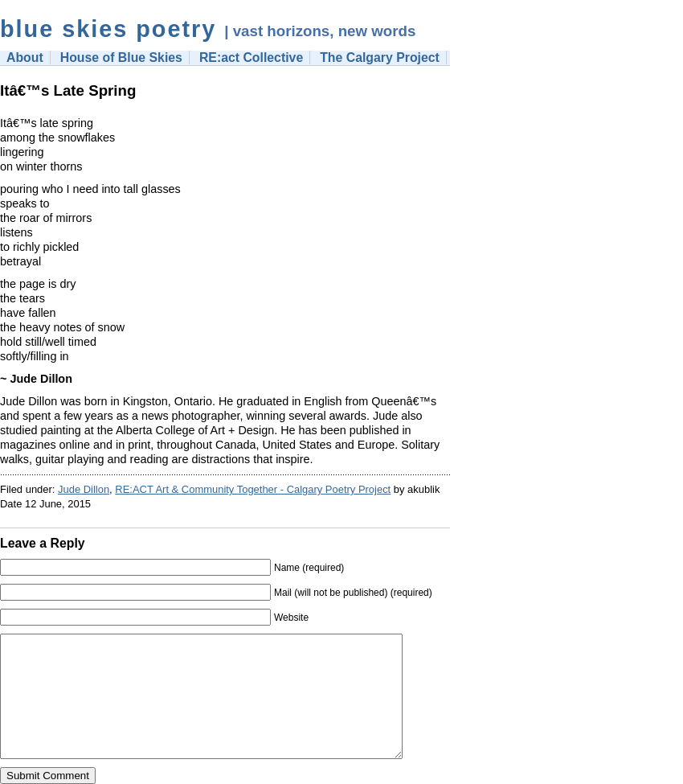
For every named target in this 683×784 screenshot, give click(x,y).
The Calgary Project (380, 57)
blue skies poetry (108, 29)
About (25, 57)
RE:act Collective (251, 57)
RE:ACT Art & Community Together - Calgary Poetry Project (253, 489)
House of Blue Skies (121, 57)
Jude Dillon (84, 489)
